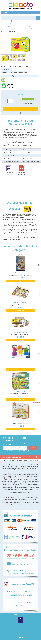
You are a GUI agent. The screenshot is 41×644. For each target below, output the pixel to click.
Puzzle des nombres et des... (20, 421)
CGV (21, 634)
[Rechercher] (20, 18)
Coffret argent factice (20, 332)
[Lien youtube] (30, 457)
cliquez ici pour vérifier (33, 460)
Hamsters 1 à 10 (21, 391)
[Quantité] (10, 101)
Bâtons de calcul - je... (20, 273)
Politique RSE (21, 626)
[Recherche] (38, 18)
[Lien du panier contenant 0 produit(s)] (10, 25)
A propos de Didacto (20, 624)
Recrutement (20, 632)
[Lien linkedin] (37, 457)
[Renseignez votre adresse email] (15, 448)
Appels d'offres (21, 630)
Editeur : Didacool (6, 69)
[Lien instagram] (33, 457)
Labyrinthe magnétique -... (21, 303)
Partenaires (20, 628)
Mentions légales (21, 636)
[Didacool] (26, 209)
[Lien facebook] (26, 457)
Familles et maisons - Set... (20, 362)
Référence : (4, 32)
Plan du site (20, 638)
